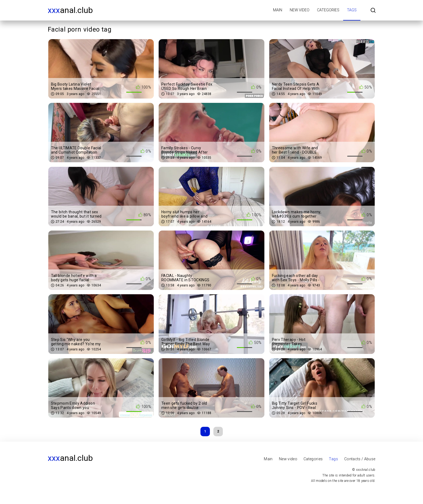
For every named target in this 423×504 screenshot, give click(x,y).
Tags (352, 10)
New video (300, 10)
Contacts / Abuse (360, 459)
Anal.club (70, 10)
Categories (328, 10)
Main (278, 10)
